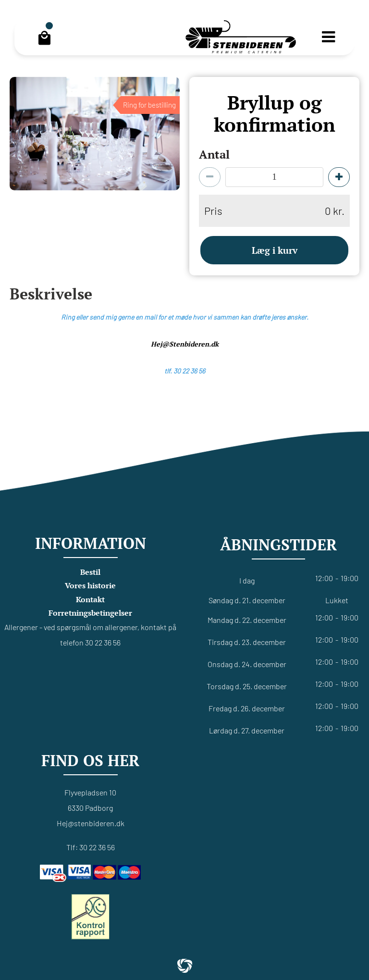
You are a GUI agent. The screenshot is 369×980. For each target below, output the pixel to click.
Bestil (90, 572)
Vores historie (90, 585)
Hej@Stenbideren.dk (185, 344)
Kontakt (90, 599)
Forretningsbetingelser (90, 613)
